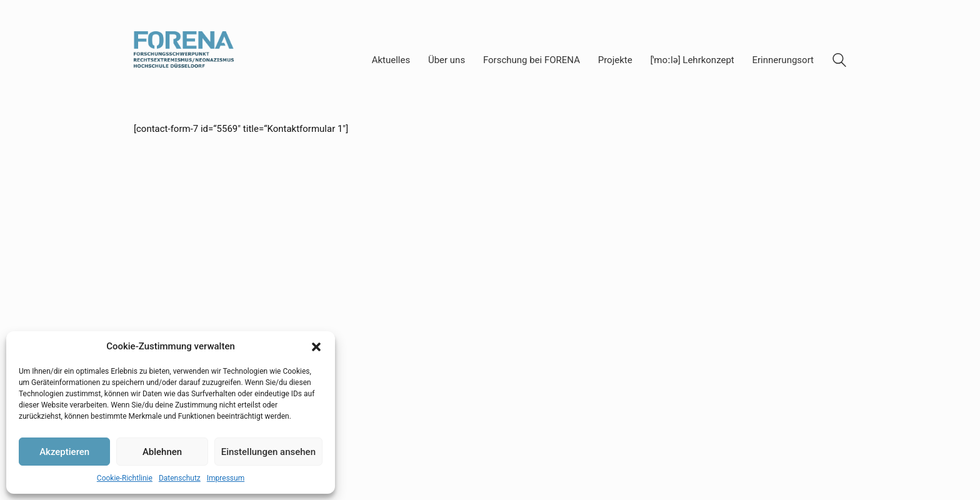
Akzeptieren (64, 452)
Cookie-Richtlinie (125, 478)
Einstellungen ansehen (268, 452)
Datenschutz (180, 478)
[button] (316, 347)
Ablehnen (162, 452)
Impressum (226, 478)
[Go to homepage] (184, 60)
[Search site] (839, 62)
